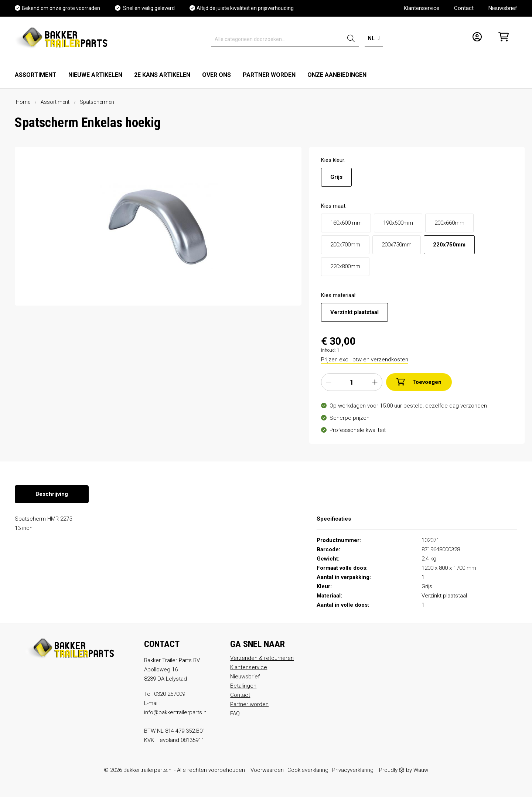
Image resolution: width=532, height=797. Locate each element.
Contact (464, 8)
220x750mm (449, 245)
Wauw (421, 770)
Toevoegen (419, 382)
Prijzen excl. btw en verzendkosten (365, 360)
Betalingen (243, 686)
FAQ (235, 713)
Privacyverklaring (353, 770)
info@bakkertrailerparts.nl (176, 712)
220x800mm (345, 266)
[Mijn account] (475, 39)
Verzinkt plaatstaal (354, 312)
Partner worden (249, 704)
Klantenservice (422, 8)
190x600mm (398, 223)
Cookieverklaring (308, 770)
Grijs (336, 177)
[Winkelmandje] (502, 39)
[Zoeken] (351, 39)
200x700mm (345, 245)
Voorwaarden (267, 770)
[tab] (52, 494)
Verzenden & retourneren (262, 658)
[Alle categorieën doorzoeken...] (277, 39)
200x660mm (449, 223)
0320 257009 (170, 694)
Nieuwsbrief (503, 8)
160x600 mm (346, 223)
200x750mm (397, 245)
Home (23, 102)
